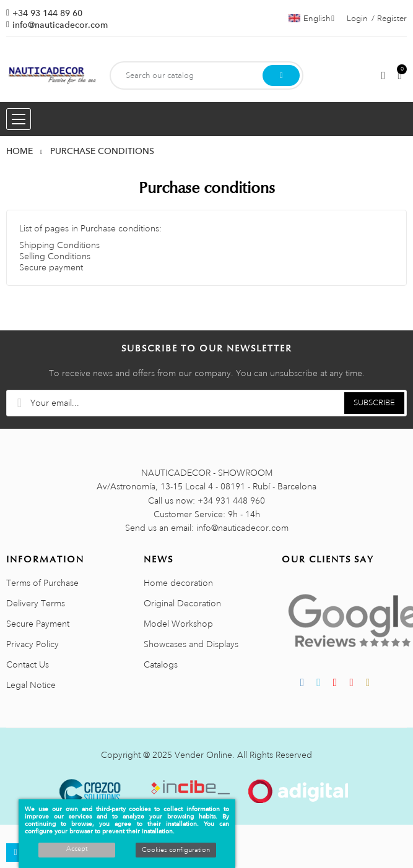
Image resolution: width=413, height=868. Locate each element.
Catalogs (161, 664)
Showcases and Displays (191, 644)
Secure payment (51, 267)
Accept (77, 849)
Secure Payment (38, 624)
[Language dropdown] (311, 19)
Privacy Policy (33, 644)
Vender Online (203, 755)
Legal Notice (31, 685)
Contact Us (28, 664)
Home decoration (178, 583)
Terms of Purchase (42, 583)
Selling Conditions (55, 256)
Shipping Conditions (59, 245)
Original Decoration (182, 603)
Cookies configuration (176, 850)
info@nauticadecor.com (60, 25)
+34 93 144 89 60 (47, 13)
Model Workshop (178, 624)
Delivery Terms (36, 603)
